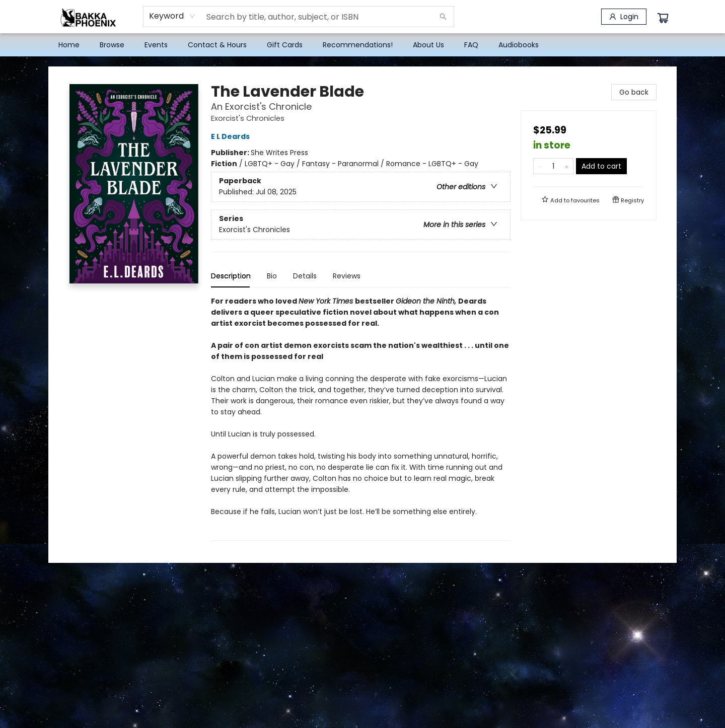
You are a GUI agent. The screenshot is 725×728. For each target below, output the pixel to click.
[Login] (624, 17)
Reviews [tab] (347, 276)
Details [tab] (305, 276)
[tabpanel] (361, 418)
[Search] (443, 17)
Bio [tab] (272, 276)
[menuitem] (69, 45)
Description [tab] (231, 276)
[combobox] (172, 16)
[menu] (362, 45)
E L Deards (232, 136)
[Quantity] (553, 166)
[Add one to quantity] (567, 166)
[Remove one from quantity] (540, 166)
